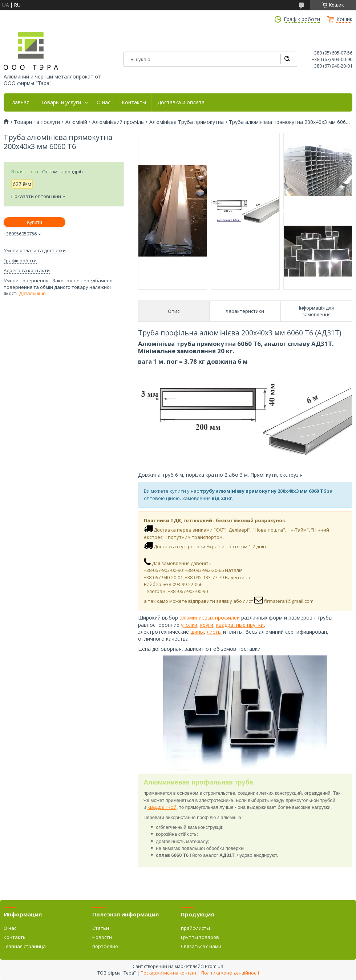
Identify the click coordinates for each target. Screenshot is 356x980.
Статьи (101, 928)
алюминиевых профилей (210, 618)
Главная (19, 102)
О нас (104, 102)
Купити (35, 222)
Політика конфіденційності (230, 973)
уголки (189, 625)
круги (207, 625)
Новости (102, 937)
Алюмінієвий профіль (118, 122)
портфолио (105, 946)
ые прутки (251, 625)
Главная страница (25, 946)
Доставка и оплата (181, 102)
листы (214, 632)
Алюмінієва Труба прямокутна (187, 122)
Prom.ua (214, 966)
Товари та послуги (37, 122)
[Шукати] (287, 59)
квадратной (162, 807)
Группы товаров (200, 937)
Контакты (134, 102)
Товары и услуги (61, 102)
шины (197, 632)
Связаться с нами (201, 946)
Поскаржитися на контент (169, 973)
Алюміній (76, 122)
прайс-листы (195, 928)
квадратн (228, 625)
